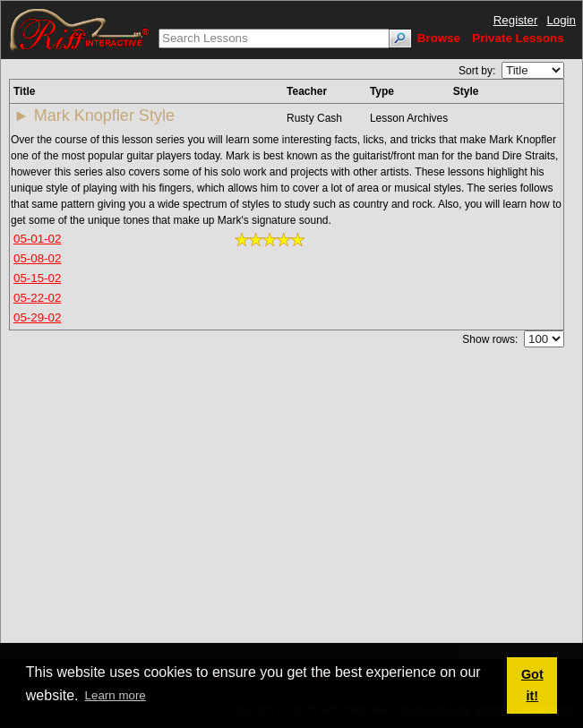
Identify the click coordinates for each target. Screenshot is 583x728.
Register (516, 20)
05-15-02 (37, 278)
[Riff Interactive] (80, 29)
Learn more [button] (116, 695)
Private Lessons (518, 38)
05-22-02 (37, 298)
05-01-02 (37, 239)
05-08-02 (37, 258)
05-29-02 (37, 317)
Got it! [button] (532, 685)
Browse (439, 38)
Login (561, 20)
